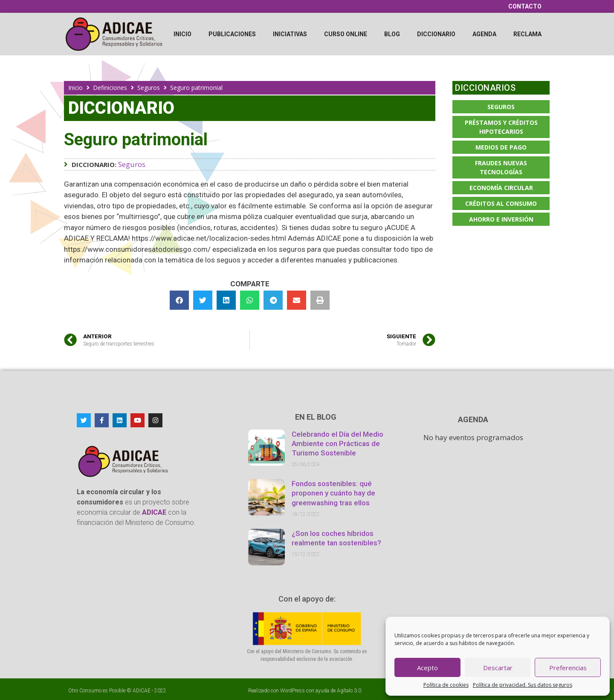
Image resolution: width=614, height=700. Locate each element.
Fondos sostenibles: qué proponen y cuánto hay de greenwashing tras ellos (333, 493)
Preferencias (568, 668)
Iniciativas (290, 34)
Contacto (525, 6)
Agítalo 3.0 (349, 691)
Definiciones (110, 88)
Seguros (149, 88)
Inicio (182, 34)
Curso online (346, 34)
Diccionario (436, 34)
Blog (392, 34)
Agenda (484, 34)
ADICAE (142, 691)
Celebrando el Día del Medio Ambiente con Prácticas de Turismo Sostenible (337, 444)
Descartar (498, 668)
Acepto (427, 668)
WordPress (293, 691)
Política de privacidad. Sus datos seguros (523, 685)
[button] (179, 300)
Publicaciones (232, 34)
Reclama (527, 34)
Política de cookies (446, 685)
